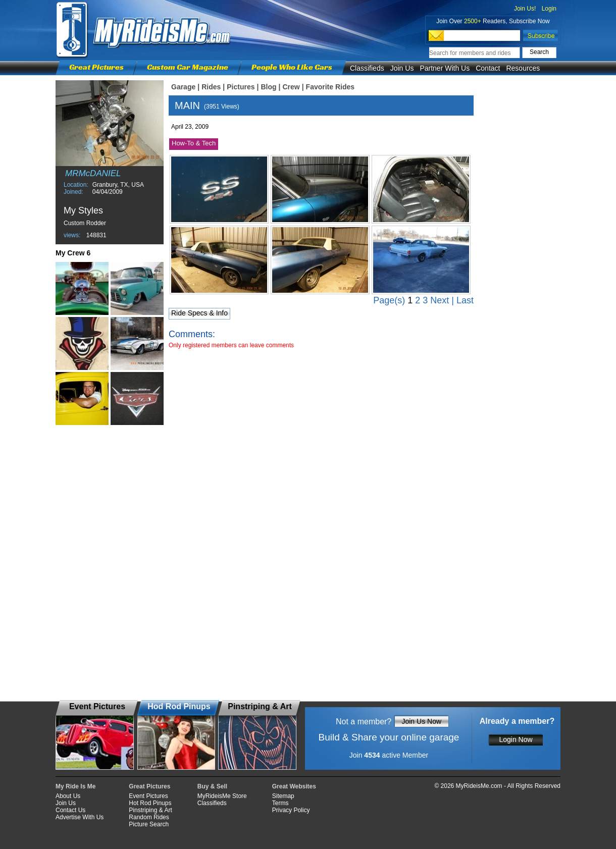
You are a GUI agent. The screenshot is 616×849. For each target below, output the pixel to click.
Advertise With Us (80, 817)
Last (465, 300)
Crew (291, 87)
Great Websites (294, 786)
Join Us (402, 68)
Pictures (241, 87)
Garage (183, 87)
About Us (68, 796)
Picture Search (149, 824)
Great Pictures (96, 67)
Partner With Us (445, 68)
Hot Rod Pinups (150, 803)
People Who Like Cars (292, 67)
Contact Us (70, 810)
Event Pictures (148, 796)
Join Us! (525, 9)
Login (549, 9)
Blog (268, 87)
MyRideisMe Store (222, 796)
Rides (211, 87)
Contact (488, 68)
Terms (280, 803)
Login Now (516, 739)
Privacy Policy (291, 810)
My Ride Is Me (75, 786)
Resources (523, 68)
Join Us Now (421, 721)
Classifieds (367, 68)
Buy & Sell (212, 786)
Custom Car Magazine (188, 67)
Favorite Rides (330, 87)
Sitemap (283, 796)
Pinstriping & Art (150, 810)
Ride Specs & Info (199, 313)
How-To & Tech (194, 143)
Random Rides (149, 817)
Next (440, 300)
